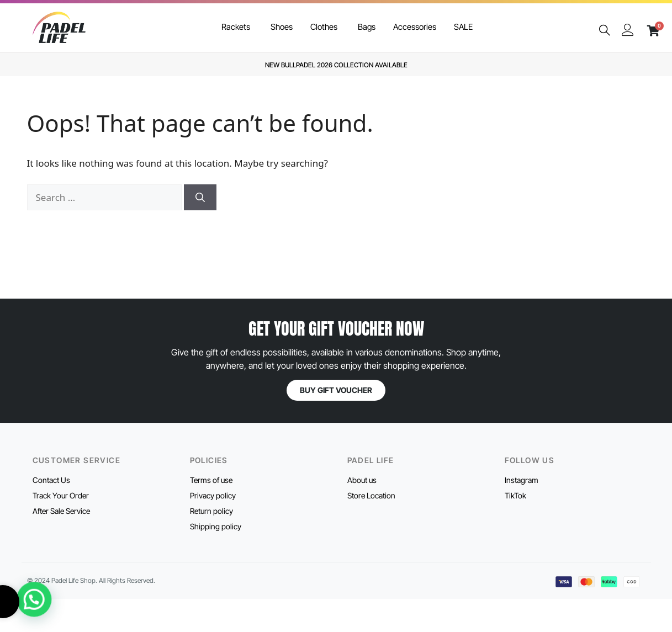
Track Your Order (61, 495)
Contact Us (51, 480)
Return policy (211, 511)
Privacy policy (213, 495)
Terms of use (211, 480)
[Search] (200, 198)
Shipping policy (216, 526)
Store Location (371, 495)
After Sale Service (61, 511)
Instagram (522, 480)
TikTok (515, 495)
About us (362, 480)
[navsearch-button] (605, 31)
